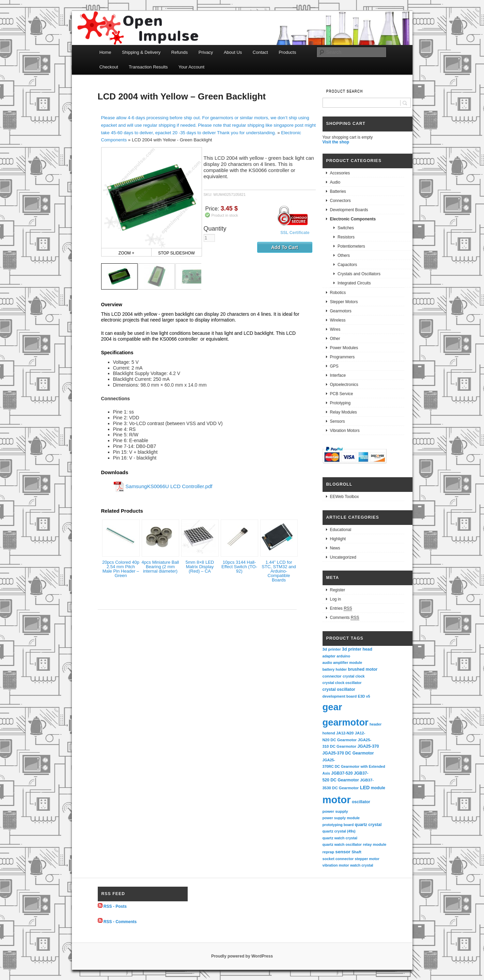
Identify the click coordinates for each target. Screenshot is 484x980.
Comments (345, 618)
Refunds (179, 52)
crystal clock (354, 676)
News (335, 548)
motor (337, 800)
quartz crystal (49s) (339, 831)
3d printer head (357, 649)
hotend (329, 733)
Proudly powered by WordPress (242, 956)
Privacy (206, 52)
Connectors (340, 201)
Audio (335, 182)
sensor (343, 852)
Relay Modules (344, 412)
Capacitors (347, 265)
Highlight (338, 539)
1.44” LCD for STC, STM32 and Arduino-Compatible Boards (279, 571)
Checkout (109, 67)
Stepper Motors (344, 302)
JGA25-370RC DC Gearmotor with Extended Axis (354, 767)
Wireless (338, 320)
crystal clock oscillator (342, 683)
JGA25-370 (368, 746)
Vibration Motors (345, 431)
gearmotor (346, 722)
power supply (335, 811)
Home (105, 52)
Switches (346, 228)
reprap (328, 852)
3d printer (332, 649)
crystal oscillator (339, 689)
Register (338, 590)
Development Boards (349, 210)
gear (332, 707)
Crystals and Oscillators (359, 274)
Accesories (340, 173)
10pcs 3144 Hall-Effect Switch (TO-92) (239, 567)
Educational (341, 530)
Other (335, 339)
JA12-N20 (345, 733)
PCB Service (342, 394)
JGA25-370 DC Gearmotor (348, 753)
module (378, 788)
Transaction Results (148, 67)
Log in (336, 599)
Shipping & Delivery (141, 52)
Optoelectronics (344, 385)
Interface (338, 375)
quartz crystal (368, 825)
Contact (260, 52)
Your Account (191, 67)
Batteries (338, 191)
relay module (374, 844)
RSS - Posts (115, 906)
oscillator (361, 802)
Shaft (356, 852)
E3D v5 (364, 696)
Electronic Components (353, 219)
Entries (341, 609)
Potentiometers (351, 246)
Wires (335, 329)
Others (344, 255)
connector (332, 676)
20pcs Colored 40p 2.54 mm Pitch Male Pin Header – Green (121, 569)
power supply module (341, 818)
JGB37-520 (342, 773)
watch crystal (362, 865)
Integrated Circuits (354, 283)
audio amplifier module (342, 663)
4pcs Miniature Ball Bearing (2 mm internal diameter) (160, 567)
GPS (334, 366)
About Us (233, 52)
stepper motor (367, 859)
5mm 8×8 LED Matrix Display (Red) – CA (200, 567)
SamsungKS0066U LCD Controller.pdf (169, 486)
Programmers (342, 357)
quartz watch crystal (340, 838)
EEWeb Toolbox (345, 497)
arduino (343, 656)
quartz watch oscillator (342, 844)
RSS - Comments (120, 921)
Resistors (346, 237)
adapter (329, 656)
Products (287, 52)
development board (340, 696)
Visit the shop (336, 142)
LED (365, 788)
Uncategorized (343, 557)
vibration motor (336, 865)
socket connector (338, 859)
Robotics (338, 293)
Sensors (338, 421)
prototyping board (338, 825)
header (376, 724)
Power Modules (344, 348)
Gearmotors (341, 311)
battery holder (335, 669)
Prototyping (340, 403)
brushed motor (363, 669)
